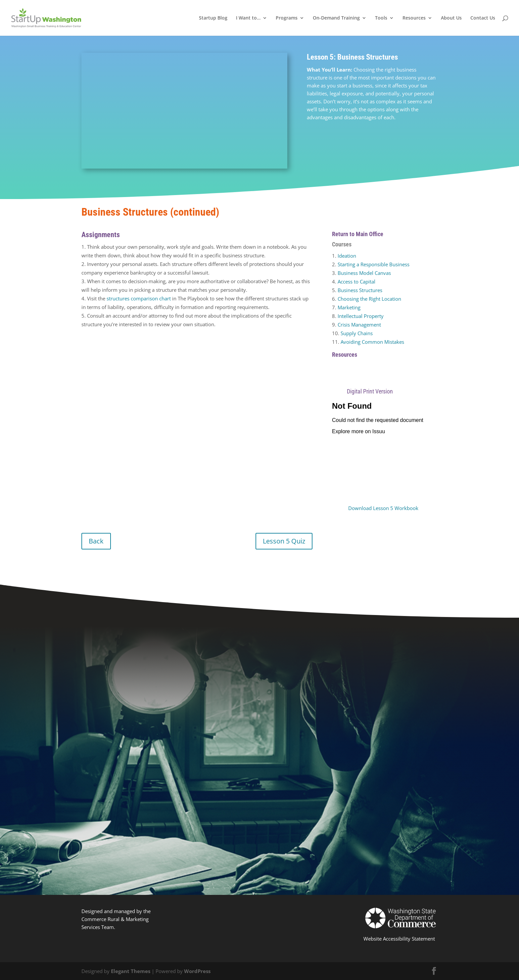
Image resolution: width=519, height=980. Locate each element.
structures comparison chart (139, 298)
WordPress (197, 971)
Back (96, 541)
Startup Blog (213, 18)
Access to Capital (356, 282)
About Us (451, 18)
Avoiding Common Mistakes (372, 342)
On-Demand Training (336, 18)
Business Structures (360, 290)
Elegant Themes (131, 971)
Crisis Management (359, 325)
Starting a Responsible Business (374, 264)
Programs (287, 18)
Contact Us (483, 18)
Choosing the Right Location (369, 299)
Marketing (349, 307)
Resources (414, 18)
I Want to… (248, 18)
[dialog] (507, 967)
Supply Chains (357, 333)
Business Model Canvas (364, 273)
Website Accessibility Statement (399, 939)
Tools (381, 18)
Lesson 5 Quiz (284, 541)
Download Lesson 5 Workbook (383, 508)
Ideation (347, 256)
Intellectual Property (361, 316)
